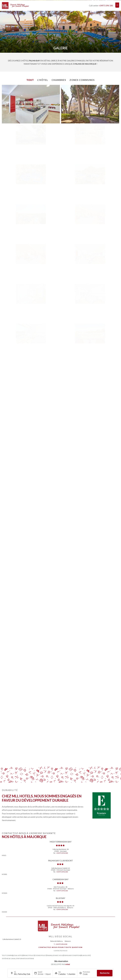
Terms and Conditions (72, 956)
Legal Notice (18, 956)
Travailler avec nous (55, 956)
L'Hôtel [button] (43, 80)
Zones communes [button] (82, 80)
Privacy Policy (29, 956)
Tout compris (7, 956)
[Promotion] (89, 974)
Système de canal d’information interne (18, 959)
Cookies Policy (40, 956)
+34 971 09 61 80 (62, 853)
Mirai (68, 964)
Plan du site (86, 956)
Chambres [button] (59, 80)
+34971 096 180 (106, 6)
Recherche (105, 973)
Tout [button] (30, 80)
